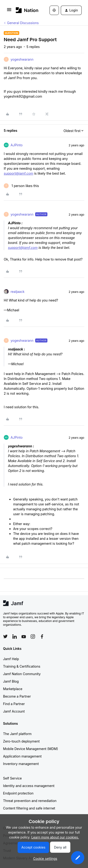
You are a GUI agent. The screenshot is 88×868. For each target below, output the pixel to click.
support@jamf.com (18, 173)
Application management (22, 756)
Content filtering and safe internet (29, 808)
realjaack (17, 292)
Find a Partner (14, 704)
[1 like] (21, 186)
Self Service (12, 778)
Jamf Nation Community (22, 674)
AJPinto (17, 145)
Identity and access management (29, 786)
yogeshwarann (22, 59)
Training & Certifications (22, 666)
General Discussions (23, 23)
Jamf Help (11, 659)
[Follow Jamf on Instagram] (33, 636)
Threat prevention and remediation (30, 801)
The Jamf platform (17, 734)
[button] (9, 11)
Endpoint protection (18, 793)
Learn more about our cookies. (55, 837)
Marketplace (13, 689)
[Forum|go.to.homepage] (26, 10)
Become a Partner (17, 696)
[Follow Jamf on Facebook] (42, 636)
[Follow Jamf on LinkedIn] (15, 636)
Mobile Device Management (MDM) (31, 749)
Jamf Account (14, 711)
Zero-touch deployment (21, 741)
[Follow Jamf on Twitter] (5, 636)
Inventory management (21, 764)
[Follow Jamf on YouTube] (24, 636)
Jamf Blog (11, 681)
